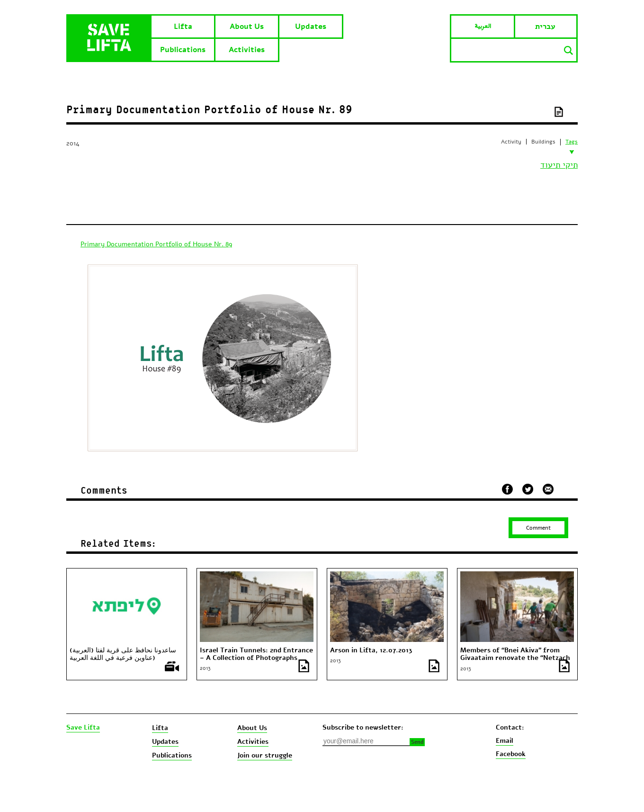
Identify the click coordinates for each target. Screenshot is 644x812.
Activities (247, 50)
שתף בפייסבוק (507, 489)
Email (505, 741)
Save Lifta (83, 728)
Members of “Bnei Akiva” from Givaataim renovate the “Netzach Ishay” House (515, 658)
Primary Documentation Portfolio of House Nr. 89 (156, 244)
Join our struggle (265, 755)
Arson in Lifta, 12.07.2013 (371, 650)
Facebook (511, 754)
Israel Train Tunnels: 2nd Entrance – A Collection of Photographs (256, 654)
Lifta (183, 27)
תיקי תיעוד (559, 165)
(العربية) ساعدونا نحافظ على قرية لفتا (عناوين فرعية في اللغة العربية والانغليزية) (123, 658)
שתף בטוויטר (528, 489)
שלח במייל (548, 488)
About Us (247, 27)
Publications (183, 50)
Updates (311, 27)
